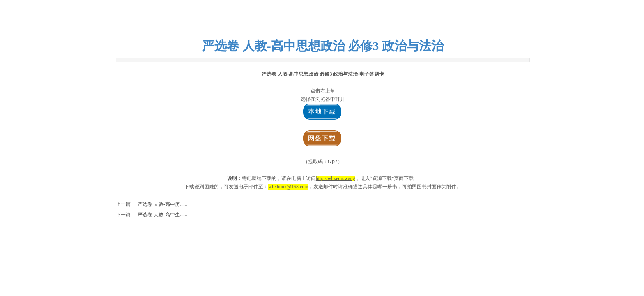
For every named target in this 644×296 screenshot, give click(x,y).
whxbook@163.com (288, 187)
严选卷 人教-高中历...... (152, 205)
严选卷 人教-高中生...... (152, 215)
